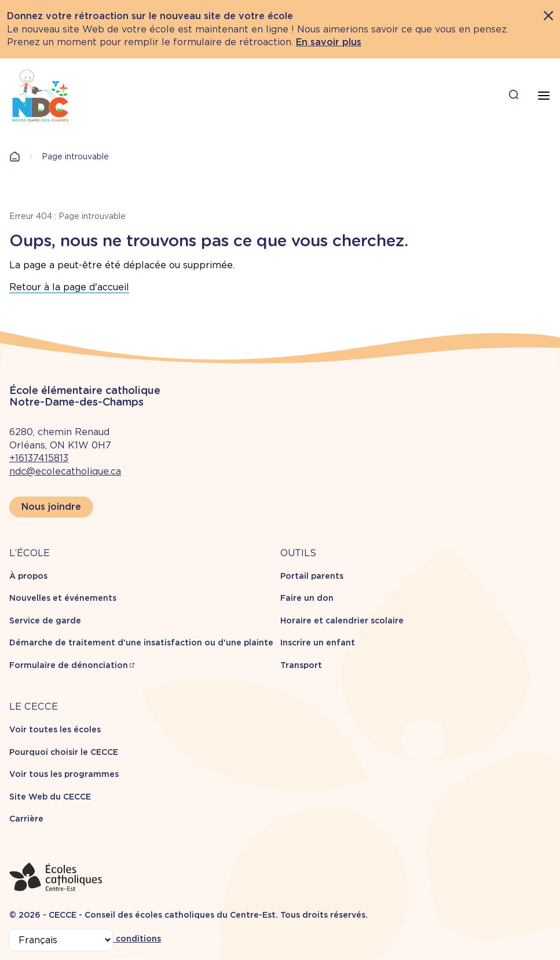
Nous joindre (51, 507)
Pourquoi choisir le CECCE (64, 752)
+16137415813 (39, 458)
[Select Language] (61, 940)
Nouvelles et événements (63, 598)
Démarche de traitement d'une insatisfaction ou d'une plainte (141, 643)
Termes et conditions (116, 939)
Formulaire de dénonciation (69, 665)
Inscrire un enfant (318, 643)
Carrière (26, 819)
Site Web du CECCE (50, 797)
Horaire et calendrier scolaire (342, 620)
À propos (28, 576)
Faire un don (307, 598)
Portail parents (312, 576)
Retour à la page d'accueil (69, 287)
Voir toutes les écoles (55, 729)
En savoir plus (329, 42)
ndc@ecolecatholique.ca (65, 471)
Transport (301, 665)
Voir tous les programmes (64, 774)
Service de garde (45, 620)
